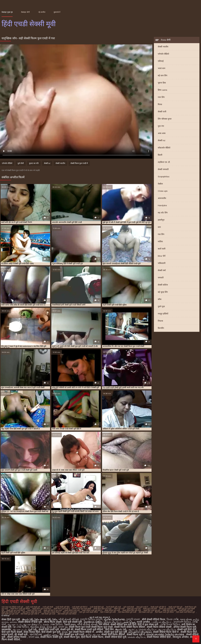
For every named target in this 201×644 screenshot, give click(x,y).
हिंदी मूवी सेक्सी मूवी (73, 622)
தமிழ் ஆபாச (93, 635)
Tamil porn (70, 624)
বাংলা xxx (34, 637)
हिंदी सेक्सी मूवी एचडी (48, 614)
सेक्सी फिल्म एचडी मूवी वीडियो (20, 609)
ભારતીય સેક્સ (38, 627)
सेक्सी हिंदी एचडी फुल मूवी (152, 610)
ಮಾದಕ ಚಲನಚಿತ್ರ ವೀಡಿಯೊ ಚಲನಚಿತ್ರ (166, 635)
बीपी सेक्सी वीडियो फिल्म (153, 619)
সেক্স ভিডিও (56, 624)
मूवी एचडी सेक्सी (129, 607)
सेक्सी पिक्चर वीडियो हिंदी (159, 637)
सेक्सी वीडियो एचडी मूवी (72, 610)
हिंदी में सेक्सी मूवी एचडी (108, 612)
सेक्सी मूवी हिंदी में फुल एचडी (53, 610)
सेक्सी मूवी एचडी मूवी (134, 609)
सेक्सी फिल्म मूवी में (136, 635)
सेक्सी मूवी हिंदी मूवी (187, 629)
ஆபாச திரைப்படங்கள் (36, 624)
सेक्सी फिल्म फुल (72, 637)
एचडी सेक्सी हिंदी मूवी (97, 607)
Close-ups (163, 191)
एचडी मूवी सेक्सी (48, 607)
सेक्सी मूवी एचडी (119, 609)
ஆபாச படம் (14, 624)
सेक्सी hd (162, 140)
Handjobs (162, 205)
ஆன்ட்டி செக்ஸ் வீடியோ (142, 629)
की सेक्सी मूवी (21, 635)
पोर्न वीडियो (104, 624)
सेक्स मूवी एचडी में (142, 607)
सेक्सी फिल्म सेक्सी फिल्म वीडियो (130, 627)
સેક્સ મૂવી (52, 627)
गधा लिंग (161, 234)
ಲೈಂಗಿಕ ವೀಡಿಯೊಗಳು (114, 619)
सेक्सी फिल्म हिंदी (189, 632)
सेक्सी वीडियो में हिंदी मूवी (30, 622)
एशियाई (161, 61)
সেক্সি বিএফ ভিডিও (170, 624)
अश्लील (99, 632)
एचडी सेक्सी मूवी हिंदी (62, 607)
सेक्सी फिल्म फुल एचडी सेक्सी (82, 609)
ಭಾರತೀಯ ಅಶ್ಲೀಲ (93, 622)
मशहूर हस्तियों (163, 314)
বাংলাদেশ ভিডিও (182, 622)
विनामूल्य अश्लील (181, 637)
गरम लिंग (161, 97)
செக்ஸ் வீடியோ (112, 622)
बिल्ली (160, 155)
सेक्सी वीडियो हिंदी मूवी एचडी (132, 610)
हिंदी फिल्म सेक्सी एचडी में (52, 612)
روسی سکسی (51, 635)
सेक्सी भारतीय (163, 47)
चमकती (161, 278)
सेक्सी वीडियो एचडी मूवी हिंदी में (92, 610)
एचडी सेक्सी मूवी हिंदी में (80, 607)
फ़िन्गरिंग (161, 328)
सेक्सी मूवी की (67, 629)
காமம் (13, 622)
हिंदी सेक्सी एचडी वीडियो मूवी (185, 612)
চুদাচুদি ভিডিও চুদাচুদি (91, 619)
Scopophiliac (164, 177)
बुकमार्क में (57, 12)
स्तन (159, 227)
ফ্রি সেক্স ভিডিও (21, 627)
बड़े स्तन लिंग (163, 76)
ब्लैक (160, 299)
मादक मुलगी (7, 635)
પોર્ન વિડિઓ (36, 635)
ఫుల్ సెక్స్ (33, 629)
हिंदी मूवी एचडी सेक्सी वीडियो (89, 612)
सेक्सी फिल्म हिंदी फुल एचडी (103, 609)
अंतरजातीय (162, 198)
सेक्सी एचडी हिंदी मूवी (175, 607)
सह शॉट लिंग (163, 213)
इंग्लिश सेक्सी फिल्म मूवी (185, 627)
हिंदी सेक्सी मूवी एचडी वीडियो (67, 614)
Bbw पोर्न (162, 256)
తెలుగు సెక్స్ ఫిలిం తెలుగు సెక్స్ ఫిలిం (40, 619)
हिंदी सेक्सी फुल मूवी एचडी (10, 614)
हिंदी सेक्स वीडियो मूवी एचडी (127, 612)
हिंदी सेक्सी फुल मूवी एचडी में (30, 614)
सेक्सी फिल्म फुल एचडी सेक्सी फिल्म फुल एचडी (91, 627)
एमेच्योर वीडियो (163, 54)
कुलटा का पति (34, 163)
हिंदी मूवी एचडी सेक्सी (70, 612)
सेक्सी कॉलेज (163, 285)
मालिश (160, 242)
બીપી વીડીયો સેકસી (87, 624)
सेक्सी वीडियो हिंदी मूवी (115, 637)
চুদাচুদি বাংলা (134, 619)
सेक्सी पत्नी (162, 112)
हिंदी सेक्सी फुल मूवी (51, 632)
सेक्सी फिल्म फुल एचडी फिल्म (42, 609)
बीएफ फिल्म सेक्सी (53, 622)
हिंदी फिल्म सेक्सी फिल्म (92, 637)
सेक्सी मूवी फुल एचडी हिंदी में (16, 610)
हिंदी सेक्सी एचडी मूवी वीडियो (164, 612)
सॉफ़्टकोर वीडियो (164, 148)
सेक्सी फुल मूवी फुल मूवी (115, 632)
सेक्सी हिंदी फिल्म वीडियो (113, 635)
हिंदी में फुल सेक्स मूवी (148, 624)
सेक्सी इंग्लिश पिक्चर (17, 637)
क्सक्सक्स (6, 629)
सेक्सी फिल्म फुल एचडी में (79, 163)
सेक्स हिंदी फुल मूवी (11, 619)
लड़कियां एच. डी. (164, 162)
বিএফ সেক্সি (173, 619)
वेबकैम (160, 184)
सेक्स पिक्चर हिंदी (32, 632)
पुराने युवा (161, 306)
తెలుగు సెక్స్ (121, 629)
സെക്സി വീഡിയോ (140, 632)
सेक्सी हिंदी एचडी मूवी (170, 610)
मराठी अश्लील (143, 622)
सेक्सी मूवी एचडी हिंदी (150, 609)
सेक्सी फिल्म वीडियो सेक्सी (159, 627)
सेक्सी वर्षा (162, 270)
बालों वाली (162, 249)
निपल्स (160, 321)
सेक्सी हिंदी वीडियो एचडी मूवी (11, 612)
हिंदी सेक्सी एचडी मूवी (146, 612)
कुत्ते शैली (21, 163)
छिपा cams (162, 90)
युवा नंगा (161, 126)
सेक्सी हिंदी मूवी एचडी (186, 610)
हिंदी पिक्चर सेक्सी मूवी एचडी (32, 612)
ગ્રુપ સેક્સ (186, 619)
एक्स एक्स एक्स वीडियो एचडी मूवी (12, 607)
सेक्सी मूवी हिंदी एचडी (34, 610)
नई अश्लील (42, 12)
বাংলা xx (63, 627)
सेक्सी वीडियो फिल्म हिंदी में (166, 632)
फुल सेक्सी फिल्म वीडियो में (82, 632)
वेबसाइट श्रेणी (25, 12)
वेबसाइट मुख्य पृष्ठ (7, 12)
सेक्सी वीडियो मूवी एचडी (112, 610)
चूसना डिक (162, 83)
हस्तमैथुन (161, 220)
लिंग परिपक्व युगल (165, 119)
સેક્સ (65, 632)
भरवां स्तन (162, 68)
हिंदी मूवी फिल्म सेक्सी (12, 632)
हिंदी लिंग (109, 629)
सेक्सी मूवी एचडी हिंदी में (167, 609)
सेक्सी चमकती (163, 169)
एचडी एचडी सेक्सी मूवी (33, 607)
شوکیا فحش (129, 622)
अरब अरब (162, 133)
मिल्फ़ (160, 104)
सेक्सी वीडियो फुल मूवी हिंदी (123, 624)
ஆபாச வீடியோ (167, 629)
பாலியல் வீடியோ (162, 622)
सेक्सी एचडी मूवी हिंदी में (158, 607)
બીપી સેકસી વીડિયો (69, 619)
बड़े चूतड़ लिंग (163, 292)
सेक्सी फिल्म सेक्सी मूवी (51, 637)
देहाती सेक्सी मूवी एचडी (114, 607)
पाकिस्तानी (162, 263)
